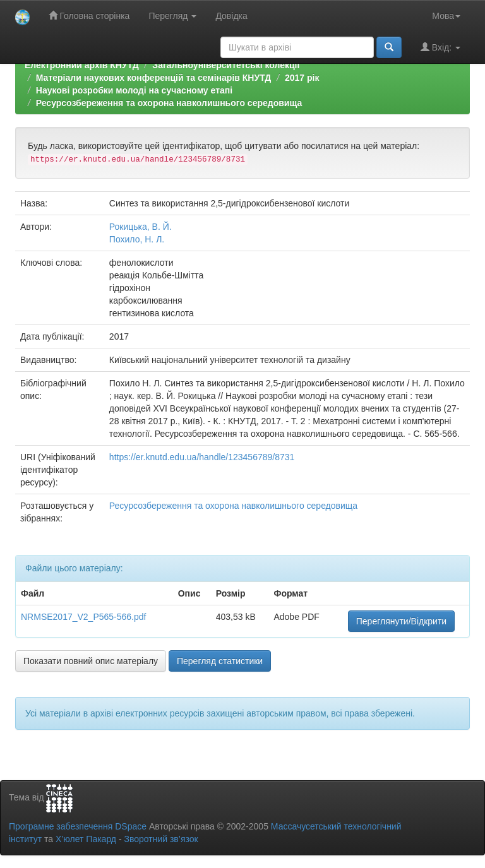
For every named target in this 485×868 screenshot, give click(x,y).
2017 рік (302, 78)
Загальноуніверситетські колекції (226, 65)
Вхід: (440, 47)
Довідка (231, 16)
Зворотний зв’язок (161, 839)
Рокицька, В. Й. (141, 227)
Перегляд (172, 16)
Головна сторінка (89, 15)
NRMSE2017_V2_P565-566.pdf (83, 617)
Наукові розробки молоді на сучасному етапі (134, 90)
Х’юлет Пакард (86, 839)
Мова (446, 16)
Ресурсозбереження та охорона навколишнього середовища (169, 103)
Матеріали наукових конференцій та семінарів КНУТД (154, 78)
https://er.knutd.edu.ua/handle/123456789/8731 (202, 457)
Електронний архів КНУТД (82, 65)
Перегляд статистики (220, 661)
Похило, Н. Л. (137, 239)
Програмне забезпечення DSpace (78, 826)
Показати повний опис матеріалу (91, 661)
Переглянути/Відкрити (401, 621)
